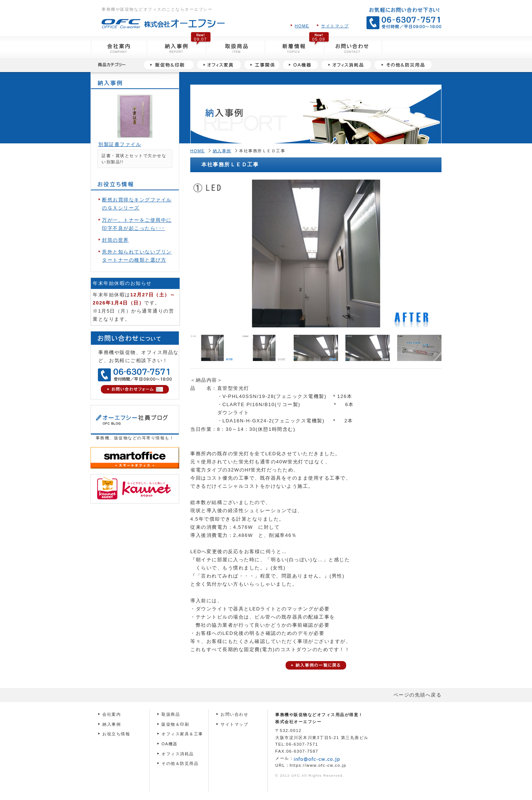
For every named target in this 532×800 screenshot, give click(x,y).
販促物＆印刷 (175, 724)
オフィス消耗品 (178, 754)
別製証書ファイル (120, 144)
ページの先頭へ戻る (418, 695)
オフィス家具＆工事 (182, 734)
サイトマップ (335, 26)
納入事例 (222, 151)
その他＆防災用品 (180, 763)
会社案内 (112, 714)
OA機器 (170, 744)
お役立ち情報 (116, 734)
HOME (302, 26)
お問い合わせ (234, 714)
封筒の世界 (115, 240)
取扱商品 (171, 714)
